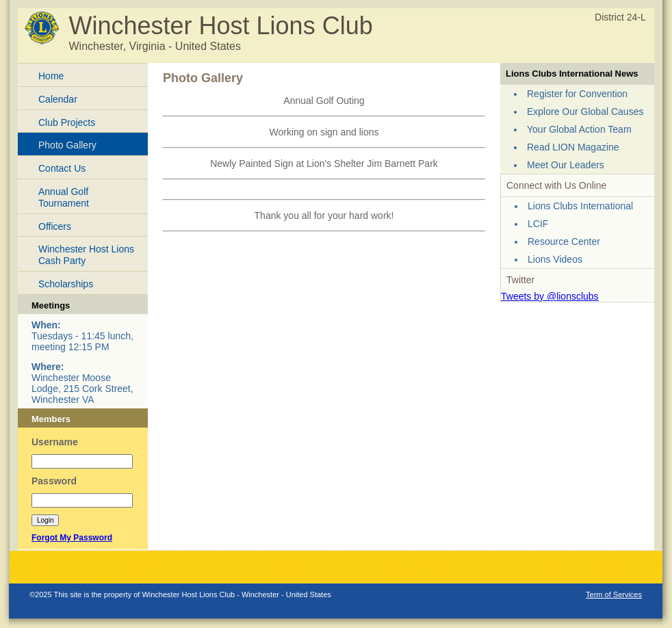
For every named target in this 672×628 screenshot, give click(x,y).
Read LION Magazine (573, 147)
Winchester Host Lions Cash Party (86, 255)
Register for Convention (577, 94)
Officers (55, 226)
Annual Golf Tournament (64, 197)
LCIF (538, 224)
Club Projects (67, 122)
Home (51, 76)
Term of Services (614, 594)
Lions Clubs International (580, 206)
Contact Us (62, 168)
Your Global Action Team (579, 129)
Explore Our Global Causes (585, 112)
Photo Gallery (67, 145)
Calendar (58, 99)
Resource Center (564, 241)
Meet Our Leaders (566, 165)
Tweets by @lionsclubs (550, 296)
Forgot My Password (72, 538)
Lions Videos (555, 259)
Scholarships (66, 284)
